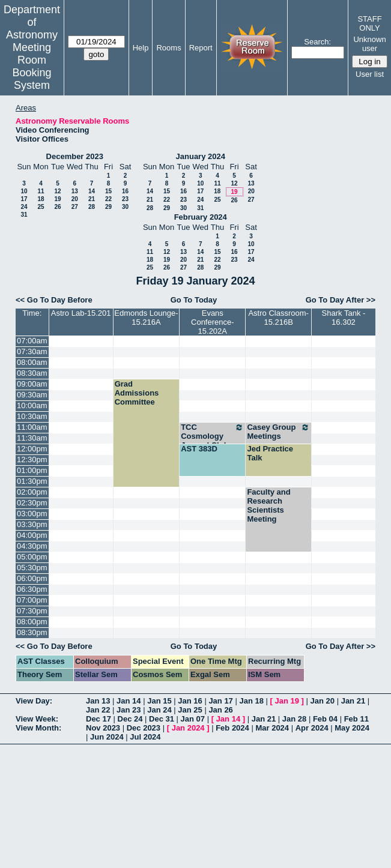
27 (75, 207)
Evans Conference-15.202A (213, 322)
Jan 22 (98, 710)
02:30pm (32, 503)
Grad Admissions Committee (137, 393)
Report (201, 48)
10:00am (32, 405)
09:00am (32, 384)
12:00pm (32, 449)
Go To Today (194, 300)
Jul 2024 (145, 737)
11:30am (32, 438)
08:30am (32, 373)
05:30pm (32, 568)
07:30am (32, 351)
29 (108, 207)
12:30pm (32, 460)
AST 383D (199, 449)
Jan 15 (159, 701)
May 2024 (352, 728)
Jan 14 (129, 701)
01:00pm (32, 470)
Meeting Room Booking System (32, 66)
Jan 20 (323, 701)
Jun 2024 (107, 737)
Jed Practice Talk (270, 453)
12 (57, 191)
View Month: (38, 728)
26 (57, 207)
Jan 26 (220, 710)
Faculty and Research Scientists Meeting (268, 505)
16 (125, 191)
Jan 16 (190, 701)
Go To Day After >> (341, 300)
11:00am (32, 427)
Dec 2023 (144, 728)
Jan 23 (129, 710)
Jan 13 (98, 701)
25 (41, 207)
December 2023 (75, 156)
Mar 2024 (272, 728)
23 (125, 199)
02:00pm (32, 492)
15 (108, 191)
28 (92, 207)
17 (24, 199)
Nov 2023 (103, 728)
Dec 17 (99, 719)
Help (141, 48)
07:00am (32, 341)
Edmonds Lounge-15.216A (146, 318)
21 (92, 199)
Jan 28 (294, 719)
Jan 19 (287, 701)
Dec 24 (130, 719)
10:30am (32, 416)
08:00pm (32, 622)
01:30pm (32, 481)
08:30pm (32, 632)
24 (24, 207)
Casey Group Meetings (278, 432)
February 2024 (201, 217)
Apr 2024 (312, 728)
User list (370, 74)
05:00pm (32, 557)
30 (125, 207)
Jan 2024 (188, 728)
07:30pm (32, 611)
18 (41, 199)
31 (24, 215)
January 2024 (201, 156)
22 (108, 199)
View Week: (37, 719)
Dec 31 (162, 719)
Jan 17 (220, 701)
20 (75, 199)
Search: (317, 42)
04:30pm (32, 546)
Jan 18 (251, 701)
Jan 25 (190, 710)
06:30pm (32, 589)
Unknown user (369, 44)
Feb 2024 (232, 728)
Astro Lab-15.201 (81, 313)
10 (24, 191)
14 (92, 191)
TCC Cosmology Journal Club (212, 436)
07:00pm (32, 600)
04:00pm (32, 535)
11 (41, 191)
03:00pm (32, 514)
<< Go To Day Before (54, 300)
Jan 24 (159, 710)
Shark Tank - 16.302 (344, 318)
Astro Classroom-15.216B (278, 318)
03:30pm (32, 524)
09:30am (32, 395)
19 (57, 199)
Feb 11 (356, 719)
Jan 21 (353, 701)
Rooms (168, 48)
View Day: (34, 701)
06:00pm (32, 578)
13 (75, 191)
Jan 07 (193, 719)
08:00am (32, 362)
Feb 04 (325, 719)
